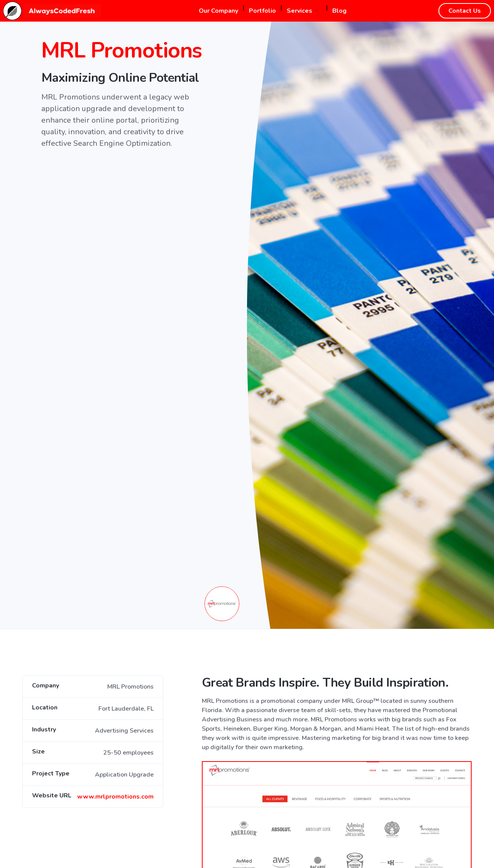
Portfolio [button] (262, 11)
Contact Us (465, 11)
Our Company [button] (218, 11)
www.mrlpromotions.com (115, 797)
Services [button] (299, 11)
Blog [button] (339, 11)
